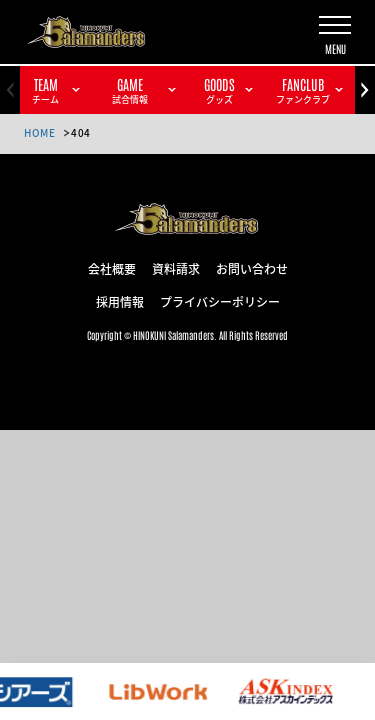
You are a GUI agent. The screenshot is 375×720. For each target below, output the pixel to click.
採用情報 (120, 301)
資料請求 (176, 268)
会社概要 (112, 268)
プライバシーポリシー (220, 301)
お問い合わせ (252, 268)
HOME (39, 132)
